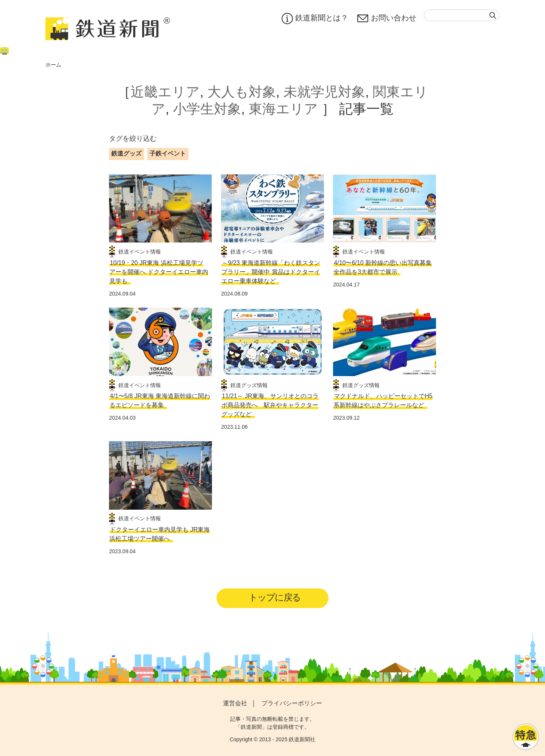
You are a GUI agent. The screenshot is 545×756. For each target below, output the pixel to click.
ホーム (53, 65)
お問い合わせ (387, 19)
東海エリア (283, 109)
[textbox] (462, 15)
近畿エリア (165, 92)
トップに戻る (275, 597)
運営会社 (235, 703)
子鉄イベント (168, 153)
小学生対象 (207, 109)
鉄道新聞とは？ (315, 19)
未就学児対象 (324, 92)
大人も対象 (242, 92)
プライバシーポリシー (292, 703)
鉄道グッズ (126, 153)
